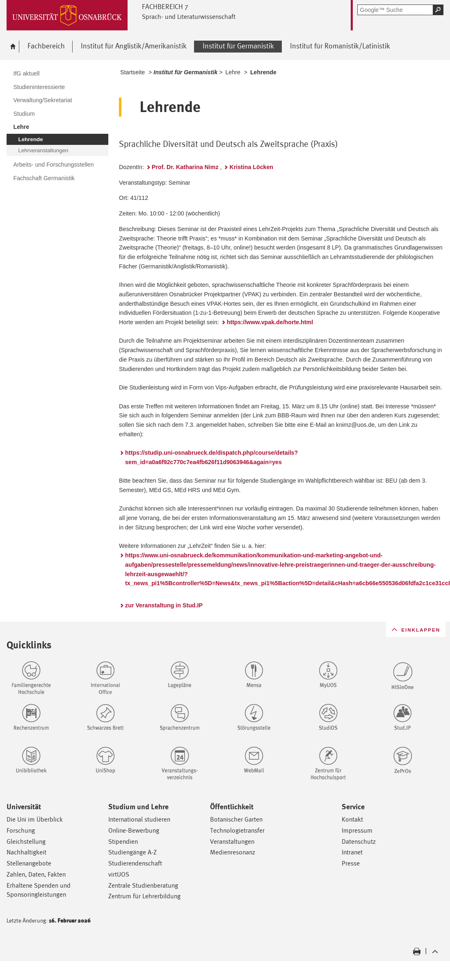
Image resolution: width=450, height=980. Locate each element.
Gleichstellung (26, 841)
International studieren (139, 819)
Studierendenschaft (135, 863)
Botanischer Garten (236, 819)
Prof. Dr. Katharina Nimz (185, 167)
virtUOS (119, 874)
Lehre (233, 72)
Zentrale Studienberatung (143, 885)
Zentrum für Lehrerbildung (144, 896)
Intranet (352, 852)
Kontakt (352, 819)
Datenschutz (359, 841)
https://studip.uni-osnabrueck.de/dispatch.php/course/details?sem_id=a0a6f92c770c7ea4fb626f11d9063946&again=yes (211, 457)
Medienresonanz (233, 852)
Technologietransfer (237, 830)
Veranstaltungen (232, 841)
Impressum (357, 830)
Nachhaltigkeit (26, 852)
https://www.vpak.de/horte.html (270, 322)
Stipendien (123, 841)
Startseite (132, 72)
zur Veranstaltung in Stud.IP (164, 605)
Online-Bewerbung (134, 830)
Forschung (21, 830)
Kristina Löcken (251, 167)
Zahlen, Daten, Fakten (36, 874)
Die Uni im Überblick (35, 819)
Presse (351, 863)
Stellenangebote (29, 863)
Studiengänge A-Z (132, 852)
